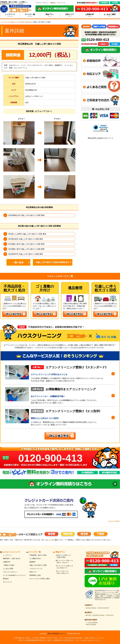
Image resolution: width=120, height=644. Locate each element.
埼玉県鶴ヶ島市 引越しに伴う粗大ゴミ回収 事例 (26, 244)
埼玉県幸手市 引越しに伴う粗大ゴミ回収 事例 (26, 254)
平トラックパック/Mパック (67, 567)
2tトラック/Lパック (67, 572)
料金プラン (50, 15)
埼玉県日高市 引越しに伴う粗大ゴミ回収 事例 (26, 239)
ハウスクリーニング (36, 569)
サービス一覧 (30, 15)
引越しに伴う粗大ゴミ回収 (38, 565)
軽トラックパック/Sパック (67, 562)
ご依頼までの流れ (9, 565)
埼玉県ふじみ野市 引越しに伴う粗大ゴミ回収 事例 (27, 234)
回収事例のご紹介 (35, 575)
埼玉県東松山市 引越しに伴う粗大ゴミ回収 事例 (26, 215)
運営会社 (53, 3)
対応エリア (70, 15)
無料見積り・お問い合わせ (12, 559)
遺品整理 (32, 562)
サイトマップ (61, 3)
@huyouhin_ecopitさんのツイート (101, 138)
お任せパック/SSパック (67, 556)
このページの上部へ (114, 521)
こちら (50, 540)
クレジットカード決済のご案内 (39, 579)
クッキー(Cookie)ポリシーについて (14, 575)
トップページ (10, 15)
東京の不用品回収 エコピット (57, 634)
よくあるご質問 (110, 15)
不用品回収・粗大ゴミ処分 (38, 555)
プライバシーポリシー (42, 3)
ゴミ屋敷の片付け (35, 559)
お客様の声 (90, 15)
